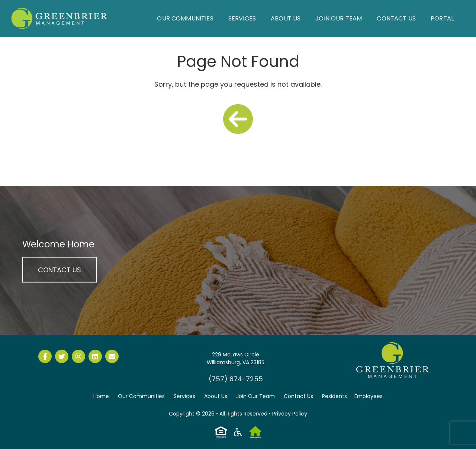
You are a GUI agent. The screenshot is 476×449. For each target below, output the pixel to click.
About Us (286, 18)
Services (242, 18)
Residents (335, 396)
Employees (369, 396)
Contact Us (396, 18)
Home (101, 396)
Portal (442, 18)
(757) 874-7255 (236, 379)
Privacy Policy (290, 414)
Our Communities (185, 18)
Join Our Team (339, 18)
